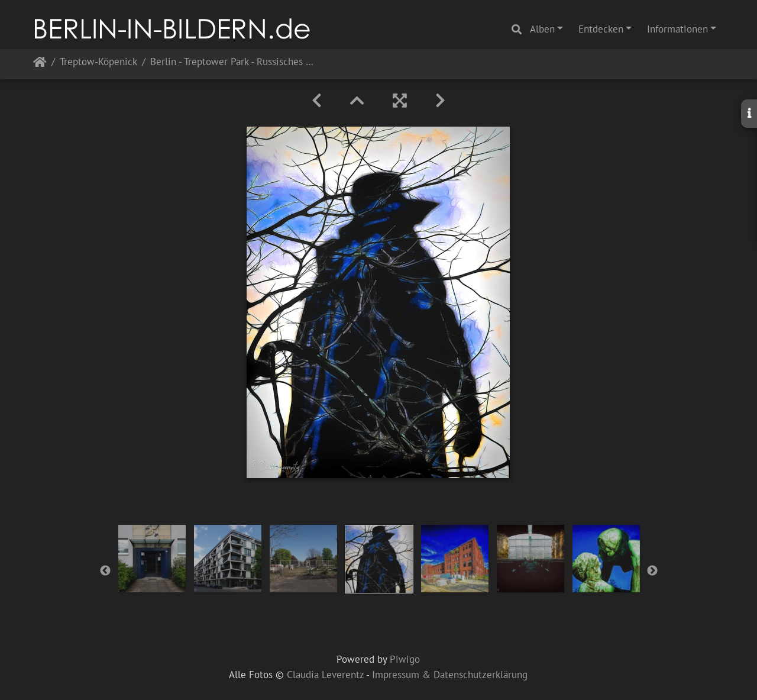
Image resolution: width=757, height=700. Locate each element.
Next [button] (652, 571)
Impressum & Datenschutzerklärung (450, 675)
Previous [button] (105, 571)
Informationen (677, 29)
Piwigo (405, 659)
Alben (542, 29)
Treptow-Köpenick (98, 62)
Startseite (40, 64)
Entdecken (601, 29)
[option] (152, 559)
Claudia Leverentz (325, 675)
